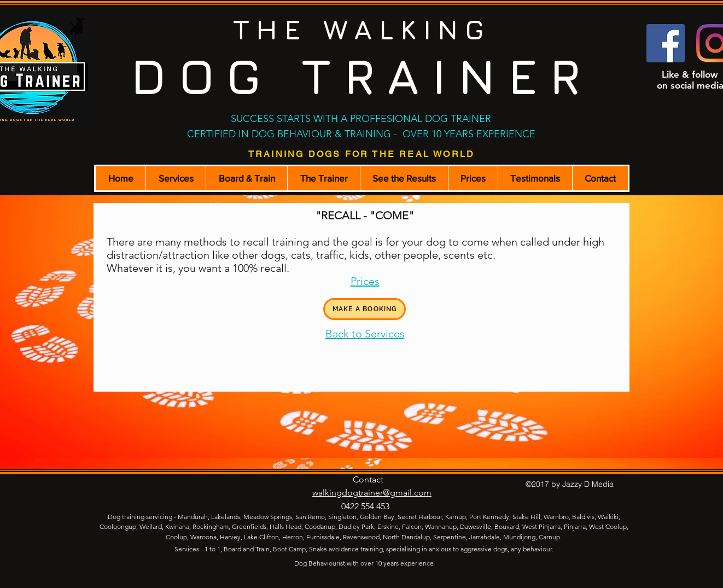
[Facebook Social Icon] (666, 43)
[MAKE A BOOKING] (365, 309)
